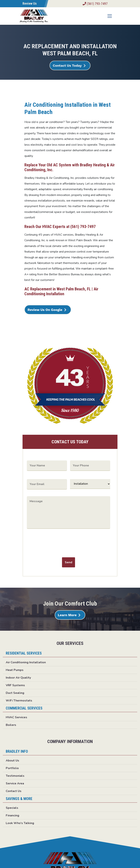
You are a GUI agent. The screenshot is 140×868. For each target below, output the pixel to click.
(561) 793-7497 (95, 4)
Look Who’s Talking (20, 823)
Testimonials (15, 776)
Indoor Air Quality (18, 678)
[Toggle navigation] (110, 16)
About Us (12, 761)
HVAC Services (16, 717)
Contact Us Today (67, 65)
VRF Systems (15, 685)
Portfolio (12, 768)
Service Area (15, 783)
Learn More (67, 615)
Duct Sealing (15, 693)
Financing (12, 815)
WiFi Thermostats (19, 701)
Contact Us (14, 791)
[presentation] (55, 544)
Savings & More (19, 799)
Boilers (11, 725)
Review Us (30, 3)
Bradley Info (17, 751)
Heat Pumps (15, 670)
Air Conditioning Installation (26, 662)
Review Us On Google (45, 310)
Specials (12, 808)
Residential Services (24, 653)
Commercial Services (24, 708)
